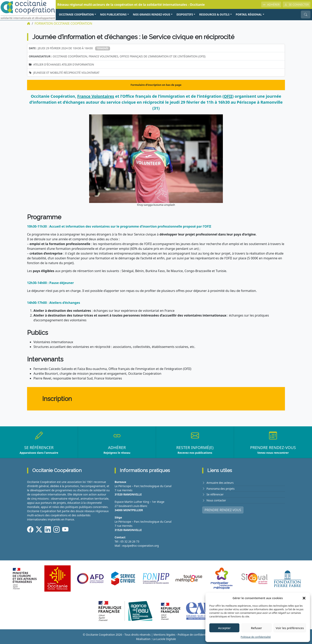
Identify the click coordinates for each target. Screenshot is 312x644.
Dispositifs (185, 14)
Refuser (256, 628)
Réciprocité (73, 73)
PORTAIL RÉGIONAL (249, 14)
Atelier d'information (79, 64)
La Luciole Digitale (164, 639)
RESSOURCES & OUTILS (214, 14)
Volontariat (92, 73)
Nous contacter (216, 500)
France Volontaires (96, 96)
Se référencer (215, 494)
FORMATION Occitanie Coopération (64, 23)
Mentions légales (164, 635)
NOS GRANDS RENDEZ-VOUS (152, 14)
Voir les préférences (290, 628)
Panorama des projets (221, 488)
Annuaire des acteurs (220, 483)
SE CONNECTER (297, 4)
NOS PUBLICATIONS (113, 14)
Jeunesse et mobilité (48, 73)
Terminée (103, 48)
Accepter (224, 628)
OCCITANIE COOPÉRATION (76, 14)
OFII (228, 96)
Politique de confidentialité (256, 637)
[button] (304, 598)
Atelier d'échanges (47, 64)
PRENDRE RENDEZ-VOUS (223, 510)
